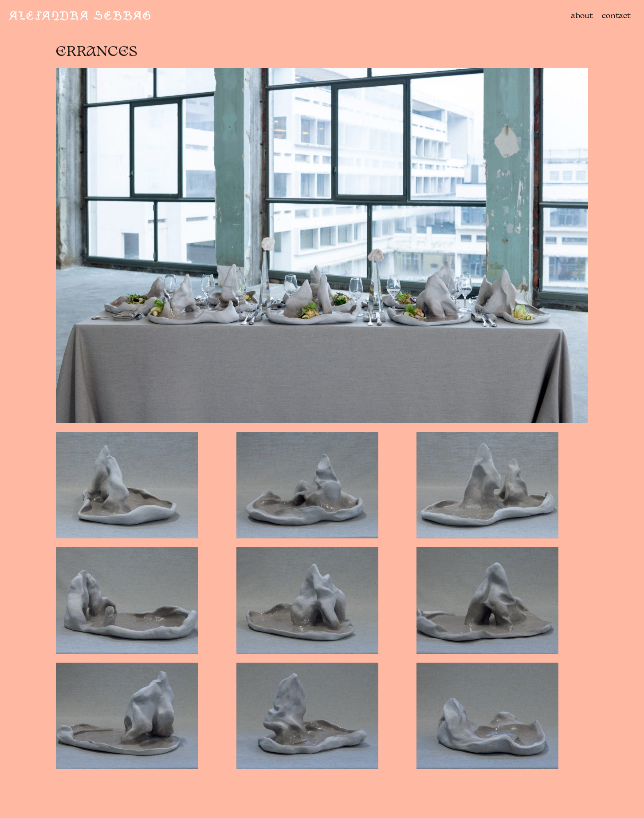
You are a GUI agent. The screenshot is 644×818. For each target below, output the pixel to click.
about (582, 16)
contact (616, 16)
